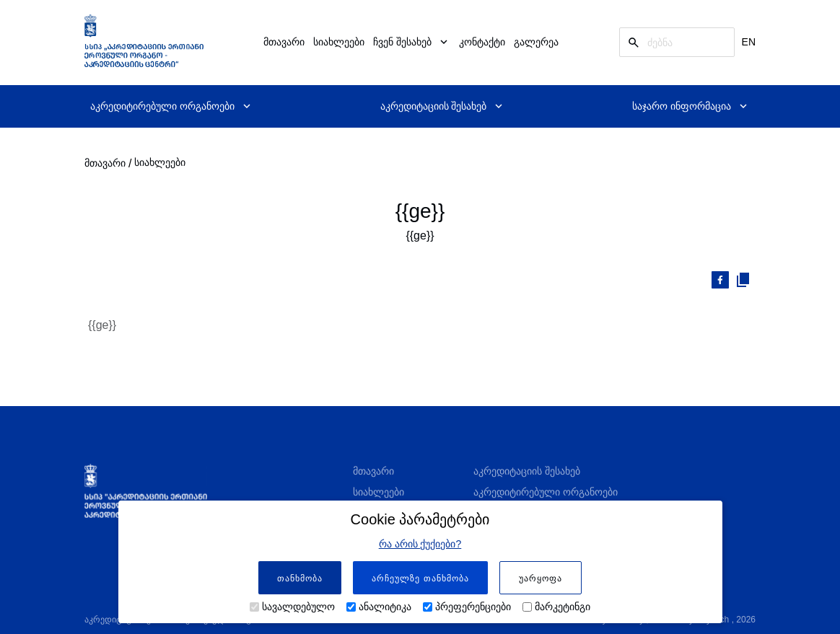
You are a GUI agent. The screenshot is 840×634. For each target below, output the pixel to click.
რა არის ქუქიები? (420, 544)
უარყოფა (541, 578)
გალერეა (536, 42)
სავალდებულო (298, 607)
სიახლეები (339, 42)
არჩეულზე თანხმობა (420, 578)
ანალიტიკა (385, 607)
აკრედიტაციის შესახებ (527, 471)
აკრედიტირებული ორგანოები (546, 492)
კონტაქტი (482, 42)
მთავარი (284, 42)
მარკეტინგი (563, 607)
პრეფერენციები (473, 607)
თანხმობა (300, 578)
